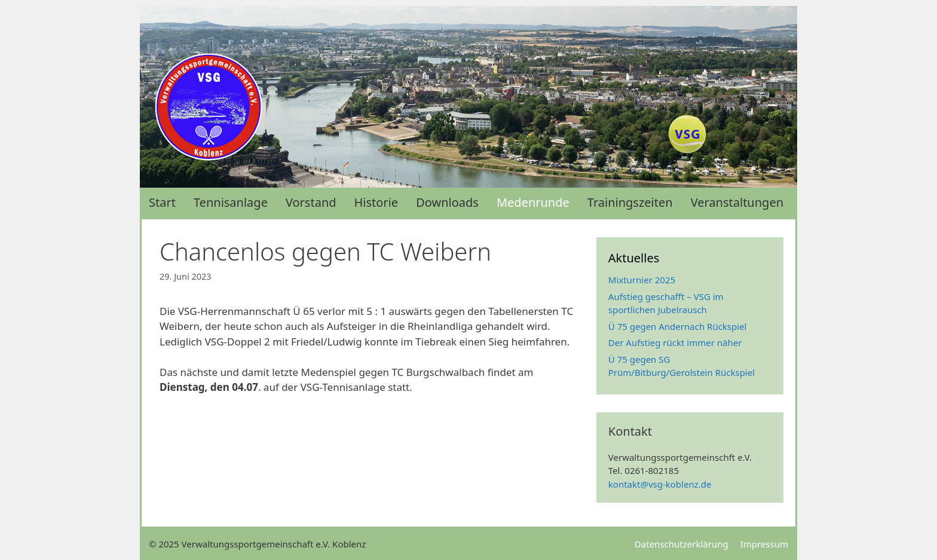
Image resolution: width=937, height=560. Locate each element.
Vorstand (311, 202)
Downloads (447, 202)
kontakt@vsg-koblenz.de (660, 484)
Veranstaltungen (737, 202)
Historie (376, 202)
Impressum (764, 544)
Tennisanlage (231, 202)
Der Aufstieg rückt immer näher (675, 342)
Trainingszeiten (630, 202)
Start (162, 202)
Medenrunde (533, 202)
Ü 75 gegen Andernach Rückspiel (678, 326)
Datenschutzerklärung (682, 544)
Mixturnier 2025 (642, 280)
